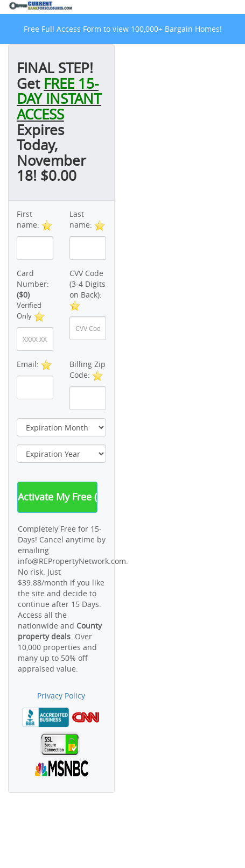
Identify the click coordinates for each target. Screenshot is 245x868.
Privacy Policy (61, 696)
